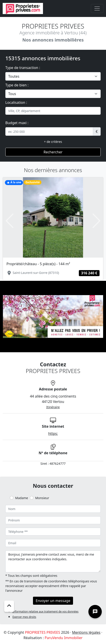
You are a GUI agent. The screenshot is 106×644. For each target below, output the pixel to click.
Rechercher (53, 152)
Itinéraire (53, 407)
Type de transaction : (23, 68)
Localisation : (16, 102)
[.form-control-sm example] (49, 131)
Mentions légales (86, 632)
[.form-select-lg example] (53, 76)
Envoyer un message (53, 601)
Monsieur (42, 498)
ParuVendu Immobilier (63, 638)
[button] (10, 221)
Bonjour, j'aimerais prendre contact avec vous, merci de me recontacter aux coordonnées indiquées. (53, 561)
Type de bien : (17, 85)
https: (53, 434)
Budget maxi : (17, 123)
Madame (22, 498)
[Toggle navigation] (97, 8)
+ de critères (53, 142)
